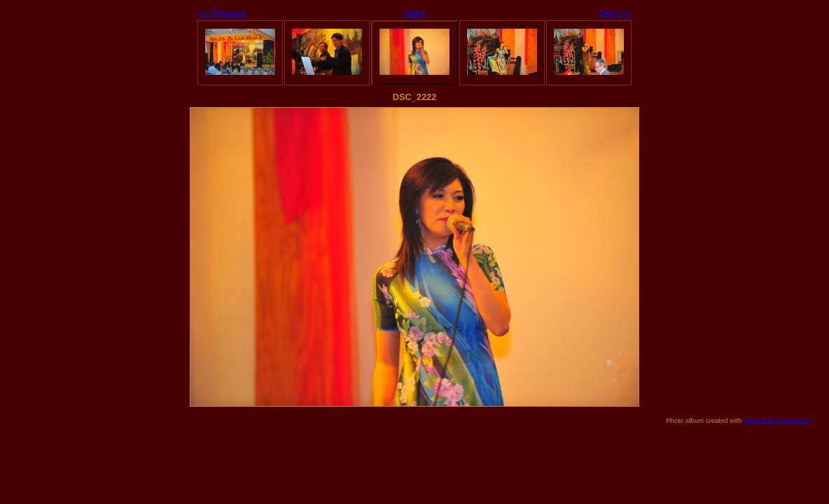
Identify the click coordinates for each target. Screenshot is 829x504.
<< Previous (222, 13)
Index (414, 13)
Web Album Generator (777, 420)
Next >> (615, 13)
